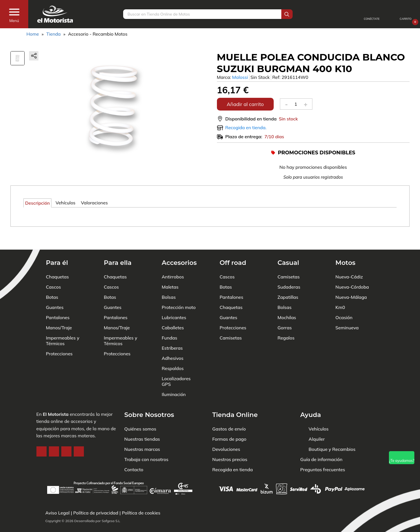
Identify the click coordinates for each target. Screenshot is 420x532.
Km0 (340, 290)
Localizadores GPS (176, 364)
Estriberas (172, 331)
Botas (52, 280)
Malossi (240, 77)
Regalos (286, 321)
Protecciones (59, 336)
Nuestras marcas (142, 432)
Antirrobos (173, 259)
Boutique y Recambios (332, 432)
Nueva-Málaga (351, 280)
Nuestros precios (230, 442)
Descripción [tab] (37, 203)
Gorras (285, 310)
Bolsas (169, 280)
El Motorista (56, 397)
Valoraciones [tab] (94, 203)
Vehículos (319, 412)
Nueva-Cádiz (349, 259)
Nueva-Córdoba (352, 270)
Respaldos (173, 351)
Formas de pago (229, 422)
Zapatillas (288, 280)
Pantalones (58, 300)
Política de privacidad (96, 513)
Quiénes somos (140, 412)
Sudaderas (289, 270)
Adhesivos (173, 341)
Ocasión (344, 300)
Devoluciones (226, 432)
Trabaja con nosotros (146, 442)
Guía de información (321, 442)
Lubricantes (174, 300)
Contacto (134, 452)
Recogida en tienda (233, 452)
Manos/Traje (59, 310)
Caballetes (173, 310)
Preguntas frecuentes (323, 452)
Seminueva (347, 310)
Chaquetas (57, 259)
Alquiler (317, 422)
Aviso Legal (58, 513)
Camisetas (231, 321)
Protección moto (179, 290)
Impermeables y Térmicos (63, 323)
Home (33, 34)
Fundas (170, 321)
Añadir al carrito (245, 104)
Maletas (170, 270)
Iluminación (174, 377)
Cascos (54, 270)
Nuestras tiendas (142, 422)
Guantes (55, 290)
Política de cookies (141, 513)
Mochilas (287, 300)
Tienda (54, 34)
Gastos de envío (229, 412)
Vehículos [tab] (66, 203)
